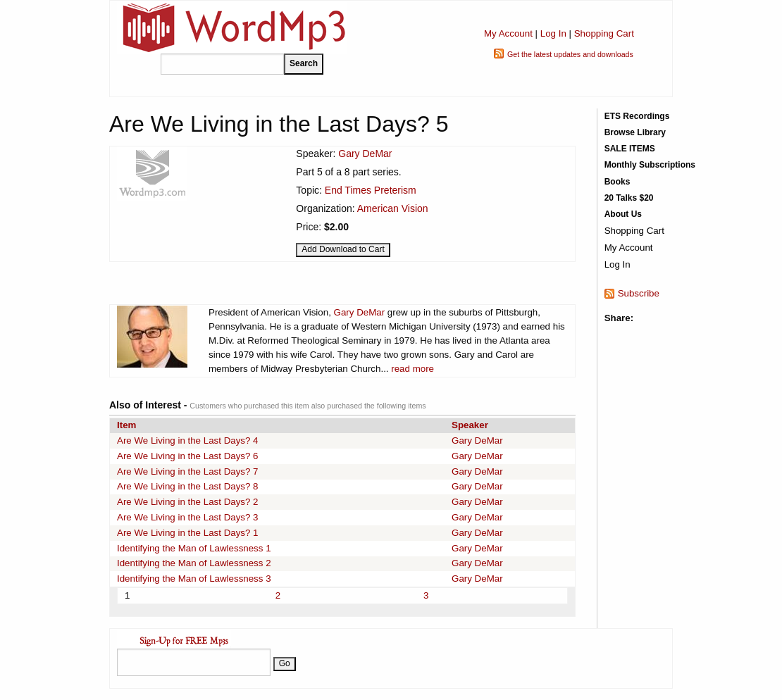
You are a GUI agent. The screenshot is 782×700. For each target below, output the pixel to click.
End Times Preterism (371, 190)
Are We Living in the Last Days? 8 (188, 486)
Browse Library (635, 132)
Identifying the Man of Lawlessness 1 (194, 548)
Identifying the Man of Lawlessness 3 (194, 579)
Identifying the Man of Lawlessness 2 (194, 563)
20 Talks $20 (629, 198)
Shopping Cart (604, 33)
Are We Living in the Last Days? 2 (188, 502)
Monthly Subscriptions (650, 165)
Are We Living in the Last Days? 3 (188, 517)
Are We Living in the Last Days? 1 (188, 533)
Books (617, 182)
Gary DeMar (365, 154)
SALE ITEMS (630, 149)
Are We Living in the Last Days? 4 (188, 440)
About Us (623, 214)
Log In (553, 33)
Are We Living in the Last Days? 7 (188, 471)
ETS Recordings (637, 116)
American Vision (393, 208)
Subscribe (639, 293)
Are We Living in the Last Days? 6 (188, 456)
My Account (508, 33)
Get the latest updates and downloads (570, 54)
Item (126, 425)
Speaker (470, 425)
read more (412, 369)
